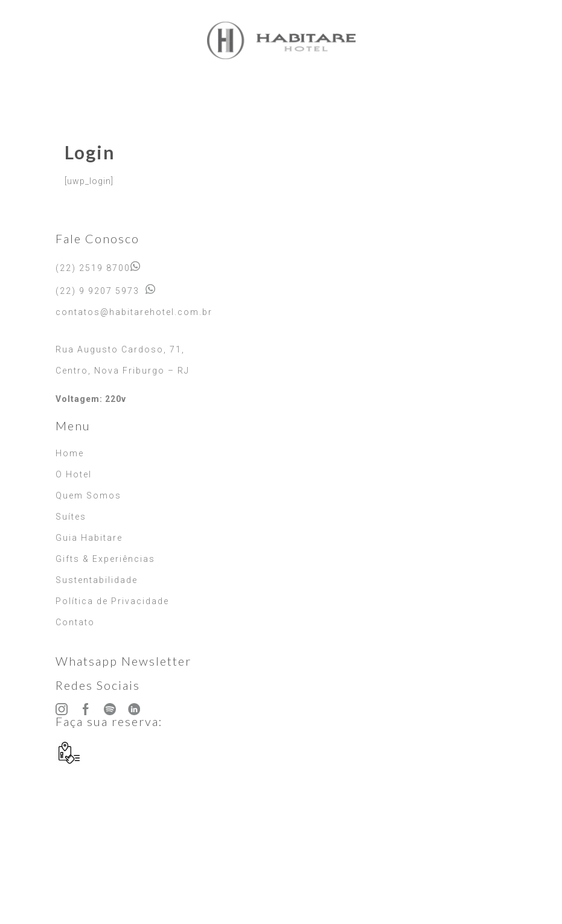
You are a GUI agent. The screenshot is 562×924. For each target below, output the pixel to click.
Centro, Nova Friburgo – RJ (123, 371)
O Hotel (74, 474)
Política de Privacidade (112, 601)
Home (70, 453)
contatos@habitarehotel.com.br (134, 312)
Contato (75, 622)
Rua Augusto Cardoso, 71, (120, 349)
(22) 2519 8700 (93, 268)
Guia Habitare (89, 538)
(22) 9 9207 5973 (97, 291)
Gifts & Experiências (105, 559)
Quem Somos (88, 495)
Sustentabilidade (97, 580)
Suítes (71, 517)
